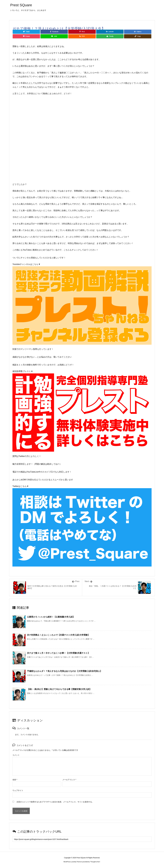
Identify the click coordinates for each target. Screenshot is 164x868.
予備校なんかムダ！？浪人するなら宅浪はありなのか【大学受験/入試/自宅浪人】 (65, 671)
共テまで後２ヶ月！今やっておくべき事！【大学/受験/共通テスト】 (58, 653)
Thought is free (95, 862)
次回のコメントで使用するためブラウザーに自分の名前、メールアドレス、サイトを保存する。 (55, 802)
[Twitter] (26, 32)
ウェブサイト (18, 790)
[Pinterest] (82, 32)
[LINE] (54, 36)
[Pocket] (26, 36)
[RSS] (82, 36)
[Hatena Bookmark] (138, 32)
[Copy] (138, 36)
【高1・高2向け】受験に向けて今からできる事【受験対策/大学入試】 (59, 689)
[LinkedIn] (110, 32)
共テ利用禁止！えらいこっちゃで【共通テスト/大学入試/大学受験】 (58, 635)
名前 (15, 780)
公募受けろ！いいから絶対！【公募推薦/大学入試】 (51, 617)
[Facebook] (54, 32)
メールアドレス (69, 780)
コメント (16, 755)
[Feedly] (110, 36)
